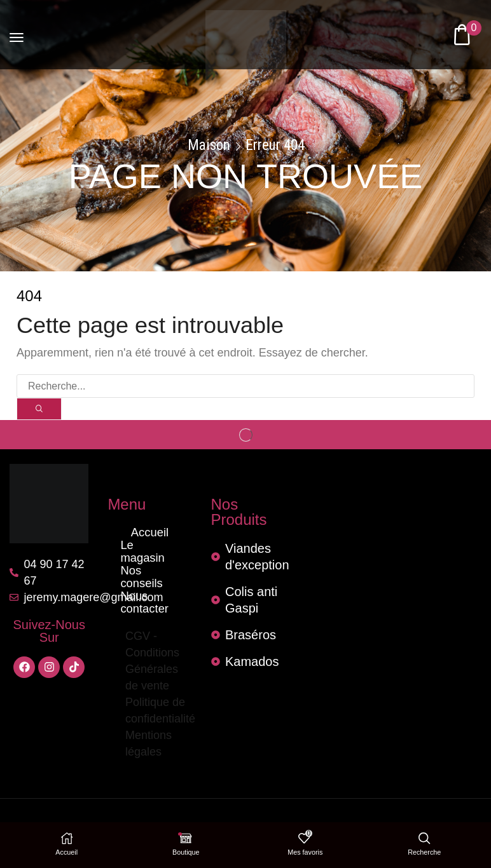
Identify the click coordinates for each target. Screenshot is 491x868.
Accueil (149, 533)
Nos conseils (150, 559)
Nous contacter (150, 572)
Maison (209, 146)
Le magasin (150, 546)
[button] (17, 34)
